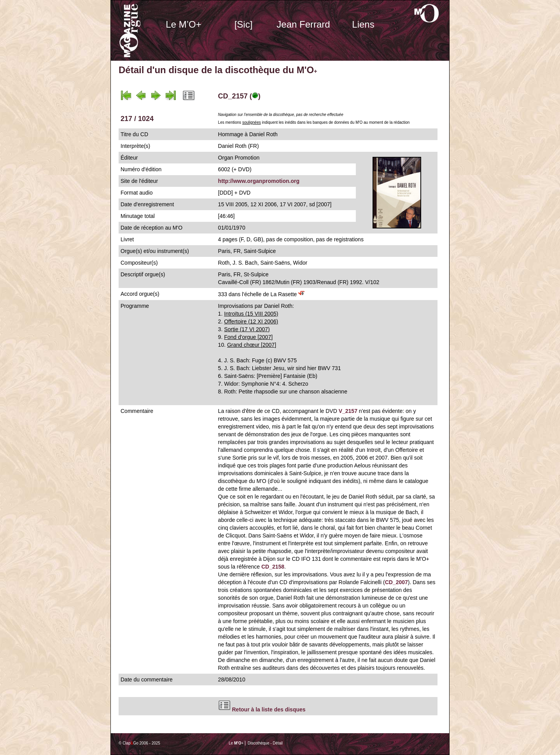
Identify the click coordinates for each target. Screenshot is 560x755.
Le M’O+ (183, 24)
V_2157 (348, 411)
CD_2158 (273, 567)
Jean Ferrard (303, 24)
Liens (363, 24)
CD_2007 (396, 582)
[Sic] (244, 24)
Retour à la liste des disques (269, 709)
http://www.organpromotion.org (259, 181)
